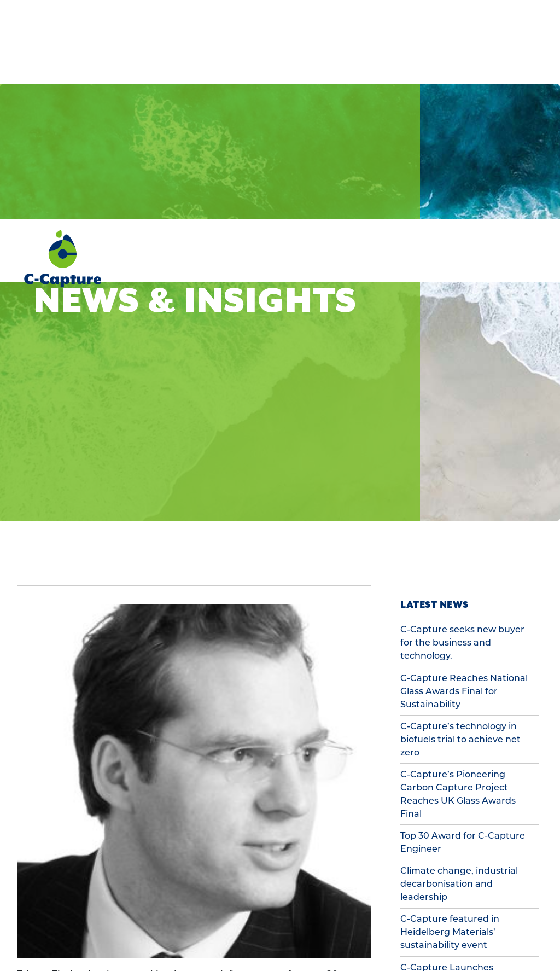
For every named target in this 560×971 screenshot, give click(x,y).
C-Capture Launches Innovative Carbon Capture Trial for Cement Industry (461, 762)
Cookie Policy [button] (62, 932)
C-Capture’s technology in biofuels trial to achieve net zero (460, 521)
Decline (402, 921)
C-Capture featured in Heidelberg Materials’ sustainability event (450, 713)
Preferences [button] (68, 943)
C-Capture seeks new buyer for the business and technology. (462, 424)
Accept (494, 921)
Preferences (312, 921)
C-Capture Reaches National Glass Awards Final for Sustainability (464, 472)
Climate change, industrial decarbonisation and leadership (459, 665)
